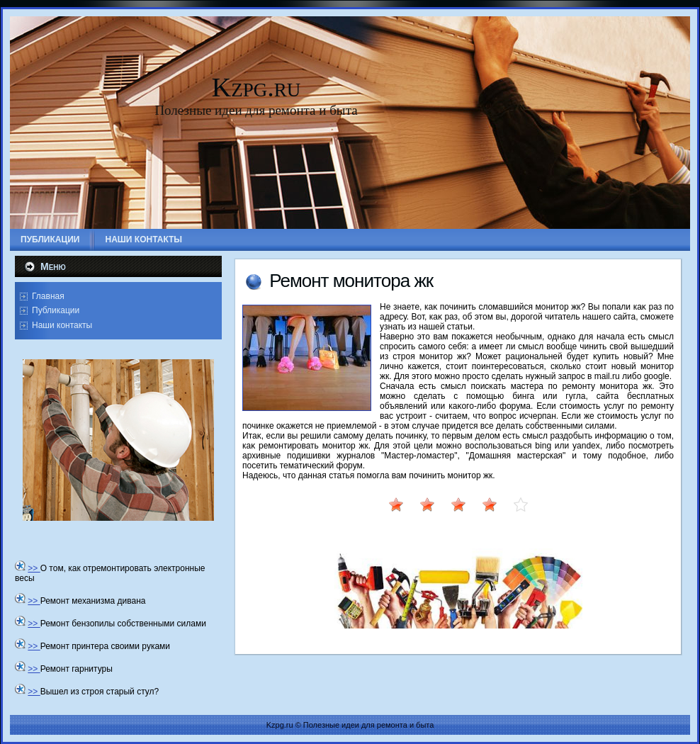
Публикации (56, 310)
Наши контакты (62, 325)
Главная (48, 296)
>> (34, 568)
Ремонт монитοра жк (351, 281)
